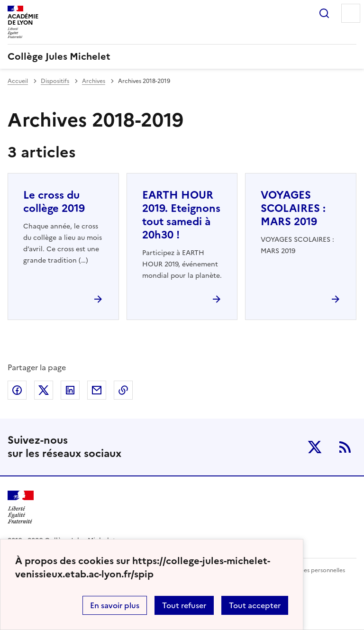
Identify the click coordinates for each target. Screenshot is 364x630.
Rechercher (324, 13)
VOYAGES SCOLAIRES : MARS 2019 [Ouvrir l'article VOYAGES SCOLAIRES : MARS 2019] (293, 208)
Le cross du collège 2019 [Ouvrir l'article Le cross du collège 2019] (54, 202)
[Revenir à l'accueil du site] (21, 507)
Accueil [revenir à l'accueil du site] (18, 81)
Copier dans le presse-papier (123, 390)
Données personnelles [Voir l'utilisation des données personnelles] (315, 570)
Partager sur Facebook (17, 390)
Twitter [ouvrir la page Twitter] (315, 447)
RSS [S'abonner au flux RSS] (345, 447)
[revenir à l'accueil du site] (182, 56)
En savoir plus (115, 605)
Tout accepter (255, 605)
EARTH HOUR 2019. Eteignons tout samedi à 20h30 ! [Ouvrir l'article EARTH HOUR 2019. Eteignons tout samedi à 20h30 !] (181, 215)
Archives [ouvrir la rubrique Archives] (94, 81)
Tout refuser (184, 605)
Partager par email (97, 390)
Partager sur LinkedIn (70, 390)
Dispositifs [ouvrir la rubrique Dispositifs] (55, 81)
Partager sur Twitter (44, 390)
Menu (351, 13)
